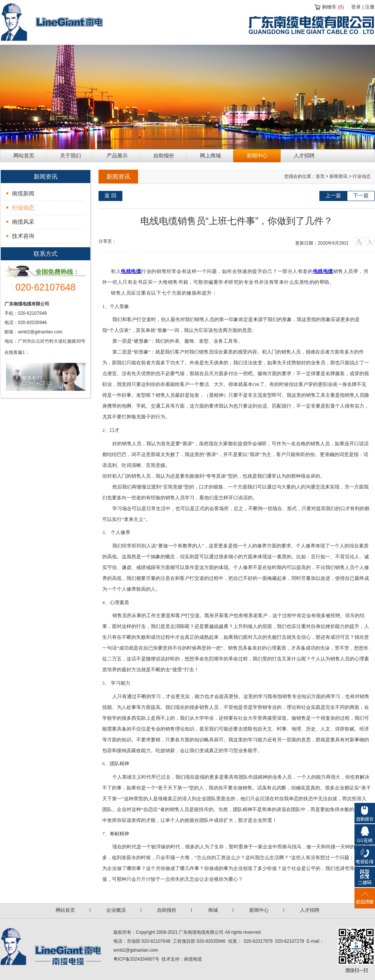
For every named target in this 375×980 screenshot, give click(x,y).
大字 (359, 241)
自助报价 (167, 910)
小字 (370, 241)
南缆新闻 (23, 193)
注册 (370, 7)
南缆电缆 (193, 959)
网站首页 (65, 910)
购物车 (333, 7)
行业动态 (23, 208)
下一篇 (361, 195)
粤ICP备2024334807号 (136, 959)
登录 (356, 7)
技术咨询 (23, 236)
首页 (320, 176)
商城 (213, 910)
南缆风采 (23, 222)
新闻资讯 (338, 176)
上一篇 (333, 195)
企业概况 (116, 910)
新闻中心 (259, 910)
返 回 (110, 195)
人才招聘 (310, 910)
